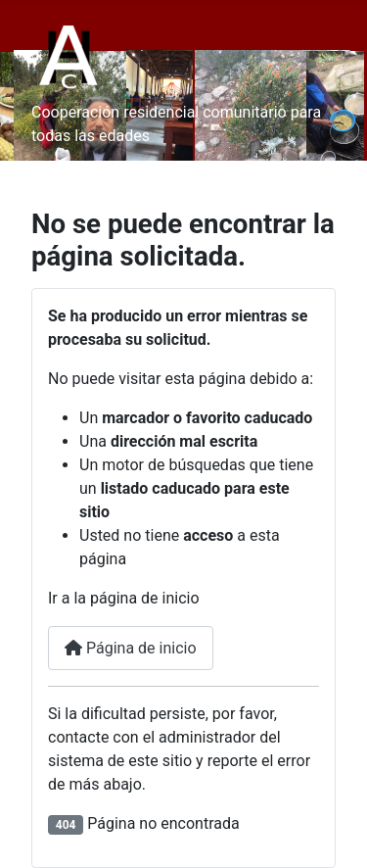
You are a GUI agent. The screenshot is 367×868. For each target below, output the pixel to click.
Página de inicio (131, 648)
